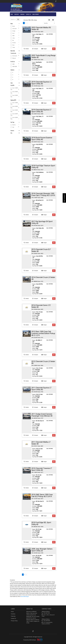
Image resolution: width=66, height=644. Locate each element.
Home (12, 14)
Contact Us (28, 14)
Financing (22, 14)
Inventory (17, 14)
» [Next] (27, 23)
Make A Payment (36, 14)
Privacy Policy (14, 621)
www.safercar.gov (25, 596)
